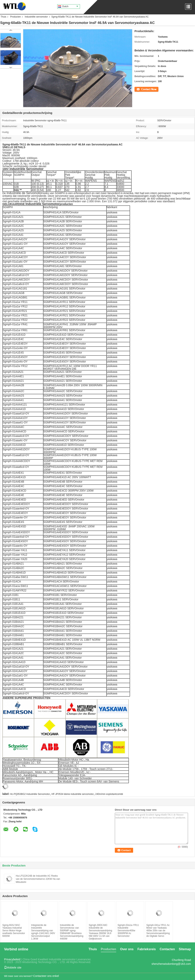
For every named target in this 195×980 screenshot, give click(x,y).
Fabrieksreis (147, 949)
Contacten (167, 949)
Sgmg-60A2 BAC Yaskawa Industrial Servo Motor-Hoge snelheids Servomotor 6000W (14, 931)
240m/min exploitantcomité (109, 794)
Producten (15, 17)
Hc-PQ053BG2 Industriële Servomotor (30, 794)
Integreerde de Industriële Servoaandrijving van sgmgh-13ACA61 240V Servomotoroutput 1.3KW (43, 932)
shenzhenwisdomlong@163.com (171, 964)
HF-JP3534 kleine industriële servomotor (72, 794)
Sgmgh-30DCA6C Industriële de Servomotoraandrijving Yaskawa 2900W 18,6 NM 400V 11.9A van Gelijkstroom (100, 932)
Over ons (127, 949)
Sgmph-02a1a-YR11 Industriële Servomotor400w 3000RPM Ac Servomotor (128, 931)
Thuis (3, 17)
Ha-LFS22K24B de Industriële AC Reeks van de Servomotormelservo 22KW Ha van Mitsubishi (38, 879)
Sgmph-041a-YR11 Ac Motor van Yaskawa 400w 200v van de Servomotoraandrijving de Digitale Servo (158, 931)
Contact (138, 89)
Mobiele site (13, 968)
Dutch (70, 6)
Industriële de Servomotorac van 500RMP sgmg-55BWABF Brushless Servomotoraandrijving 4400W (72, 932)
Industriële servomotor (36, 17)
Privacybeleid (12, 959)
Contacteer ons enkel (46, 976)
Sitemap (185, 949)
